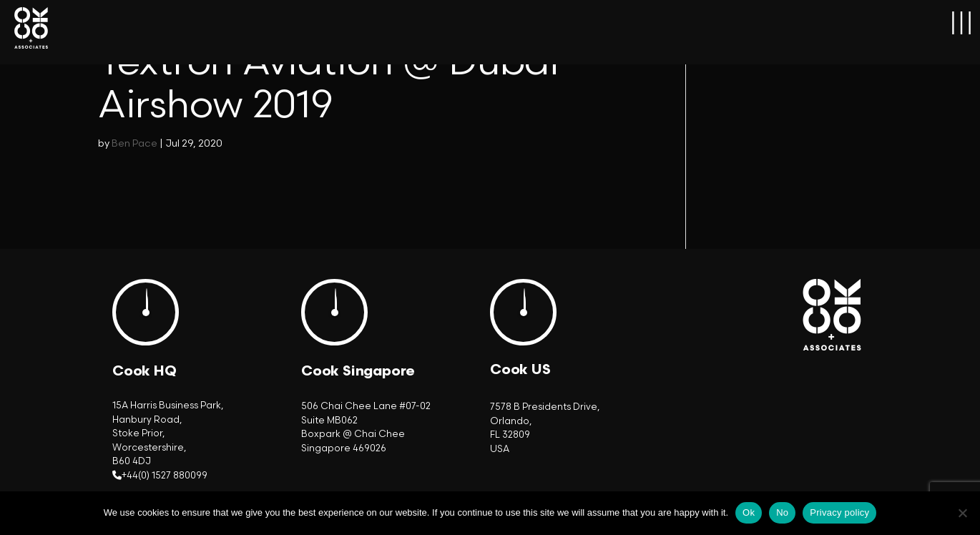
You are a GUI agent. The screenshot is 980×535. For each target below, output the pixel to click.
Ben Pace (134, 143)
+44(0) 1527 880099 (165, 476)
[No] (962, 513)
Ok (749, 512)
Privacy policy (839, 512)
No (782, 512)
